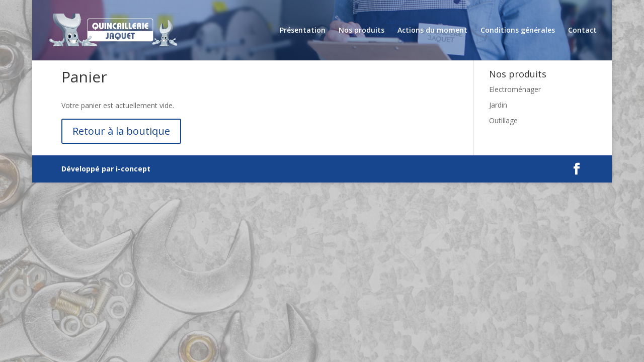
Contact (582, 31)
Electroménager (515, 89)
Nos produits (361, 31)
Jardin (498, 105)
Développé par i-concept (106, 169)
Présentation (303, 31)
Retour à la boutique (121, 131)
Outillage (503, 120)
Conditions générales (518, 31)
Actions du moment (432, 31)
